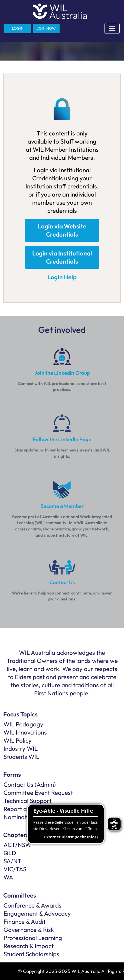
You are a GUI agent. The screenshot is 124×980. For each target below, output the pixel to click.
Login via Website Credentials (62, 230)
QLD (10, 853)
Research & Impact (29, 946)
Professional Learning (33, 938)
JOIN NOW (46, 28)
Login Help (62, 277)
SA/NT (12, 861)
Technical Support (27, 801)
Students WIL (21, 757)
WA (8, 877)
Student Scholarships (31, 954)
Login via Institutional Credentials (62, 257)
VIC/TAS (15, 869)
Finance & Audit (25, 922)
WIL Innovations (25, 732)
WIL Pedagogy (23, 724)
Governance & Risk (29, 930)
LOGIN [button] (18, 28)
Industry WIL (21, 749)
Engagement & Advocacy (37, 913)
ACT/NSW (17, 845)
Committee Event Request (38, 793)
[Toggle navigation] (112, 28)
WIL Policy (18, 740)
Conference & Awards (32, 905)
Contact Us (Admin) (30, 785)
